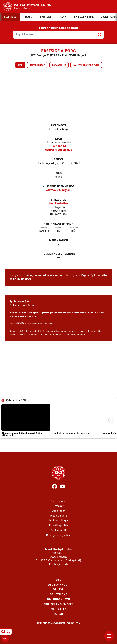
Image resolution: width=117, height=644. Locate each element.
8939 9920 (24, 279)
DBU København (58, 600)
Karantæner (59, 65)
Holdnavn (58, 126)
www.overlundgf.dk (59, 190)
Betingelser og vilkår (58, 535)
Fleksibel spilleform (22, 305)
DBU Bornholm (58, 585)
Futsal (59, 614)
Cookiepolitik (58, 531)
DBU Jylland (59, 595)
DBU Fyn (58, 590)
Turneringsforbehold (59, 254)
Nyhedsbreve (58, 501)
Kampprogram (37, 65)
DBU (58, 580)
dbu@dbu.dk (60, 564)
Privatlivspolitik (59, 526)
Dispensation (58, 241)
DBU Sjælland (58, 609)
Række (59, 160)
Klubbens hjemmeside (58, 187)
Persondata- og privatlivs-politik (58, 624)
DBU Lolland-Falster (58, 604)
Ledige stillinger (59, 521)
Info (20, 65)
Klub (59, 139)
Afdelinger (59, 511)
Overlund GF (59, 146)
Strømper (73, 228)
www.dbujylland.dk (27, 317)
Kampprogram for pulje (86, 65)
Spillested (59, 200)
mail (99, 275)
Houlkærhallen (59, 204)
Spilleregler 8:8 (19, 302)
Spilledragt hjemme (59, 224)
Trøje (44, 228)
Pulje (58, 173)
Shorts (59, 228)
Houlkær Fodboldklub (58, 150)
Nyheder (58, 506)
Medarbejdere (59, 516)
